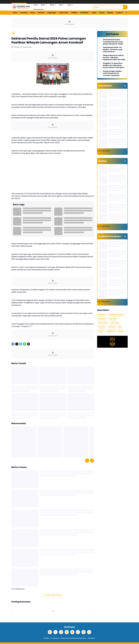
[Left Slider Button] (87, 461)
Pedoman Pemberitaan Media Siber (74, 638)
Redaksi (47, 638)
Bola (62, 5)
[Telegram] (21, 344)
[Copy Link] (28, 344)
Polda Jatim (64, 13)
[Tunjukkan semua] (125, 86)
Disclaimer (92, 638)
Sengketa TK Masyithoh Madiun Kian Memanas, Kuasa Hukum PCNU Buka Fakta (113, 65)
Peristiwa (24, 13)
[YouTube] (67, 632)
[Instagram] (61, 632)
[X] (17, 344)
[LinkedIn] (84, 632)
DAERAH (74, 13)
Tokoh (94, 13)
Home (36, 5)
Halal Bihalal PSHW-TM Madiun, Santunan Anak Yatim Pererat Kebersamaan (113, 50)
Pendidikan (84, 13)
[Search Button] (125, 7)
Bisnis (53, 5)
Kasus (33, 13)
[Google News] (72, 632)
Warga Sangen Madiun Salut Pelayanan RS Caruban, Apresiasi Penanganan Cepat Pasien (114, 73)
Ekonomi (41, 13)
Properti (119, 13)
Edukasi (110, 13)
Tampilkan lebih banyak (53, 595)
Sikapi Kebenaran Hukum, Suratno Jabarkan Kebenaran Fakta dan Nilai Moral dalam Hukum (114, 58)
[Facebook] (13, 344)
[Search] (108, 7)
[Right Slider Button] (126, 13)
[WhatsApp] (25, 344)
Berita (44, 5)
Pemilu (102, 13)
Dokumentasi (39, 9)
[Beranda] (13, 33)
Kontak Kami (55, 638)
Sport (71, 5)
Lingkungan (52, 13)
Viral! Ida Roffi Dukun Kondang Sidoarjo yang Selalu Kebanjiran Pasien (113, 42)
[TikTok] (78, 632)
